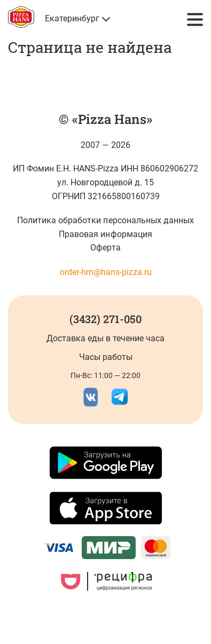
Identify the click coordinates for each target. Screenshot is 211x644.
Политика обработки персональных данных (105, 220)
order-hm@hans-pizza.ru (106, 272)
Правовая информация (105, 234)
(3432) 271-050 (105, 319)
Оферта (105, 248)
